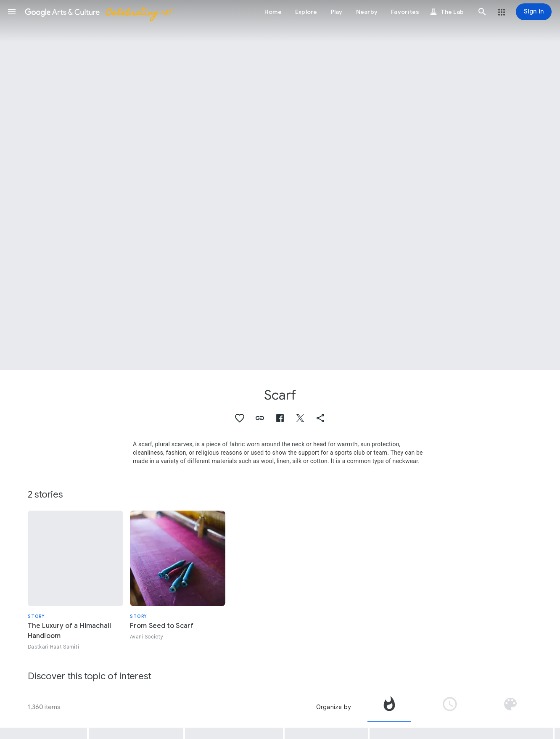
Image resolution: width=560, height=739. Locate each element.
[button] (12, 12)
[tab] (389, 707)
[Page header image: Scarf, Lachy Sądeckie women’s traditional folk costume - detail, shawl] (280, 185)
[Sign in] (534, 12)
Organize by (333, 707)
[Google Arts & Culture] (98, 12)
